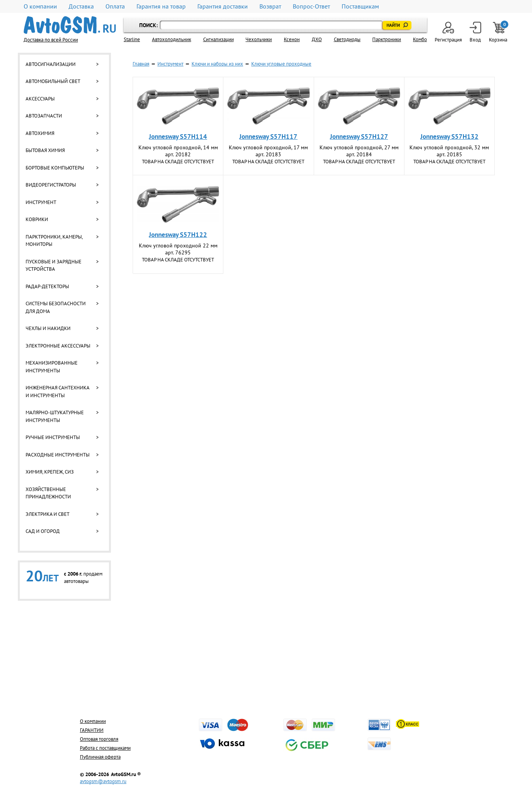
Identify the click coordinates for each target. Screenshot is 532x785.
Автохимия (40, 133)
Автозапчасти (44, 116)
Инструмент (41, 202)
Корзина (499, 32)
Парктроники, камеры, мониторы (54, 241)
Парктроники (387, 39)
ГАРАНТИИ (92, 730)
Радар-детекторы (47, 286)
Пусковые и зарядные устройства (54, 265)
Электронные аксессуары (58, 346)
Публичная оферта (100, 757)
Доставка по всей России (51, 40)
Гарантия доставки (223, 6)
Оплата (115, 6)
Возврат (270, 6)
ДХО (317, 39)
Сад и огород (43, 531)
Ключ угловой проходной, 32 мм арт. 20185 (449, 151)
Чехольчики (259, 39)
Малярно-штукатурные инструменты (55, 416)
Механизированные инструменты (52, 367)
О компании (40, 6)
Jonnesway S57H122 (178, 235)
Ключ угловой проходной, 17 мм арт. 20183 (268, 151)
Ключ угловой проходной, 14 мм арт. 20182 (178, 151)
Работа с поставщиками (105, 748)
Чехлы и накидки (48, 328)
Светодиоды (347, 39)
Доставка (81, 6)
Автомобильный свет (53, 81)
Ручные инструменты (53, 437)
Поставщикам (360, 6)
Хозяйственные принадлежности (48, 493)
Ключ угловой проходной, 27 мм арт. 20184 (359, 151)
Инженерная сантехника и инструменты (57, 392)
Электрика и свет (47, 514)
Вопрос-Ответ (311, 6)
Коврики (37, 219)
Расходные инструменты (58, 455)
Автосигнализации (51, 64)
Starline (132, 39)
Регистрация (448, 32)
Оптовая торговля (99, 739)
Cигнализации (218, 39)
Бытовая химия (45, 150)
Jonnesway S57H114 (178, 137)
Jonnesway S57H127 (359, 137)
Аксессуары (40, 99)
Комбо (420, 39)
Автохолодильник (172, 39)
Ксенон (292, 39)
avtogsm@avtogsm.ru (103, 781)
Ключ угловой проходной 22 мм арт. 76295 (178, 249)
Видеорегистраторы (51, 185)
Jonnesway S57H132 (449, 137)
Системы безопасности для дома (56, 307)
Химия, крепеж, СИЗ (50, 472)
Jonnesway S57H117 (268, 137)
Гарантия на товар (161, 6)
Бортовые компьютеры (55, 168)
